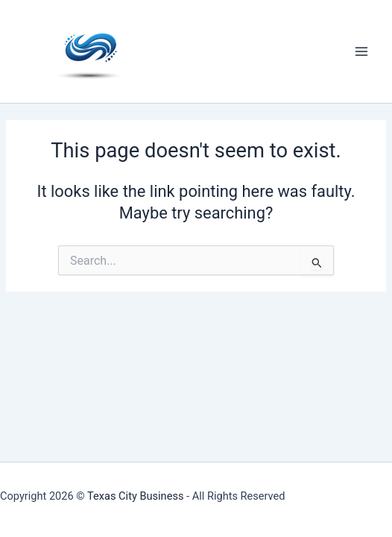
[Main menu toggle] (361, 51)
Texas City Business (135, 496)
